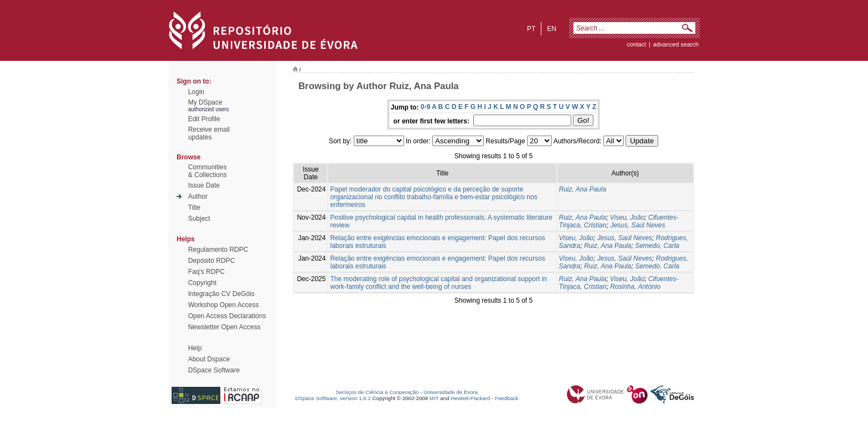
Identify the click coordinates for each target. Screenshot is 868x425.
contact (636, 44)
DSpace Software (214, 370)
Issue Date (204, 185)
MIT (434, 398)
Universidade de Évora (451, 392)
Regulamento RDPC (218, 250)
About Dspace (209, 359)
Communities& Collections (208, 171)
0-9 (425, 107)
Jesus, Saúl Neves (637, 225)
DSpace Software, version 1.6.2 (333, 398)
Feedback (507, 398)
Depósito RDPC (212, 261)
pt (531, 29)
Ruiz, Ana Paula (583, 189)
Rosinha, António (635, 287)
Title (194, 208)
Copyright (202, 283)
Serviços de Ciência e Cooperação (378, 392)
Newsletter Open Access (224, 327)
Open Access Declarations (227, 316)
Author (198, 196)
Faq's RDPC (206, 272)
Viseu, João (627, 217)
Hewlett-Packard (470, 398)
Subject (199, 219)
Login (196, 92)
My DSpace (205, 102)
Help (195, 348)
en (552, 29)
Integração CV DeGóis (221, 294)
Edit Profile (204, 119)
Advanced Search (676, 44)
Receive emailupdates (209, 133)
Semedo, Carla (657, 246)
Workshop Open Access (224, 305)
